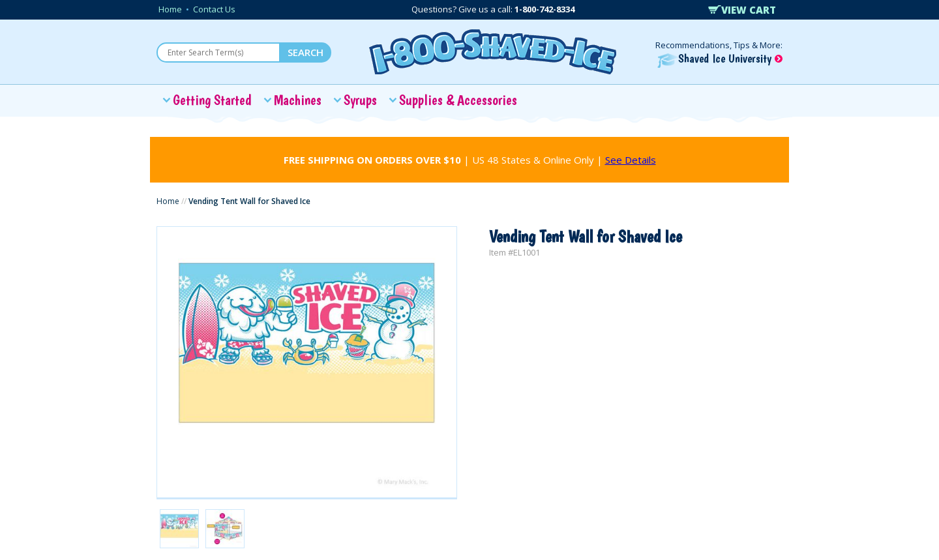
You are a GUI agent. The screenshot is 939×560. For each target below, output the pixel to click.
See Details (631, 160)
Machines (298, 100)
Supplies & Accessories (458, 100)
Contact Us (214, 9)
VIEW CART (742, 10)
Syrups (360, 100)
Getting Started (212, 100)
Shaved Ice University (720, 58)
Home (170, 9)
